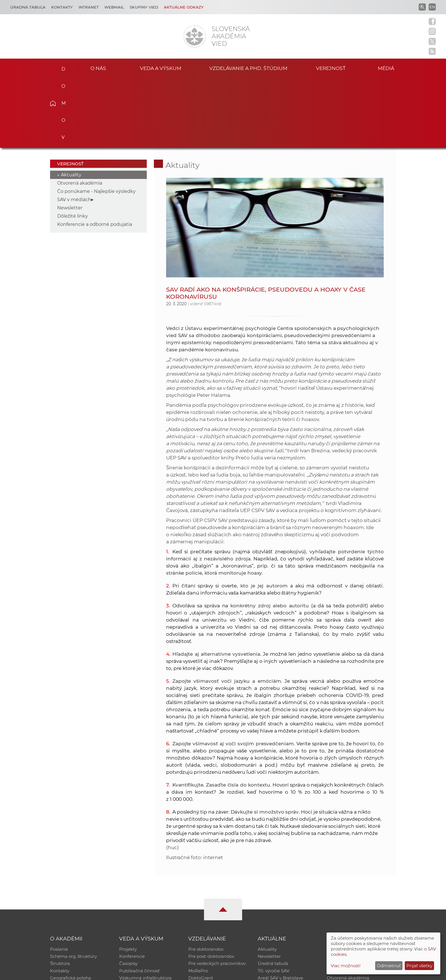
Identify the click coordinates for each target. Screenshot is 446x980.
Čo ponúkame (273, 916)
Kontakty (62, 7)
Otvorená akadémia (80, 113)
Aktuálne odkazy (184, 7)
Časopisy (128, 894)
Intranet (89, 7)
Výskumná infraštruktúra (145, 908)
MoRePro (198, 901)
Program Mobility (207, 916)
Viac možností (346, 966)
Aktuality (71, 104)
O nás (98, 68)
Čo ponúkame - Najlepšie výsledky (96, 121)
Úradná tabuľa (273, 894)
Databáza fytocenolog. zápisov (359, 894)
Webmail (114, 7)
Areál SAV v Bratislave (280, 908)
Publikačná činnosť (139, 901)
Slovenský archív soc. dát (353, 886)
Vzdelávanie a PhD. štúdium (248, 68)
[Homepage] (195, 36)
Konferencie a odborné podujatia (95, 154)
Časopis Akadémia (346, 901)
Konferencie (132, 886)
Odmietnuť (389, 966)
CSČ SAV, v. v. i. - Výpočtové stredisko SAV (135, 973)
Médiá (387, 68)
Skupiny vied (144, 7)
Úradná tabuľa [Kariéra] (28, 7)
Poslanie (59, 879)
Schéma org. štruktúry (74, 886)
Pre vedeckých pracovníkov (217, 894)
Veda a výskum (161, 68)
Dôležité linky (73, 146)
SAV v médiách (74, 129)
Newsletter (70, 137)
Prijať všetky (419, 966)
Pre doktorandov (206, 879)
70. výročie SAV (273, 901)
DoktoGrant (201, 908)
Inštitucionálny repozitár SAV (357, 879)
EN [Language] (432, 7)
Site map (307, 973)
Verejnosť (331, 68)
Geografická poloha (71, 908)
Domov (62, 67)
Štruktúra (60, 894)
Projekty (128, 879)
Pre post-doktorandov (211, 886)
